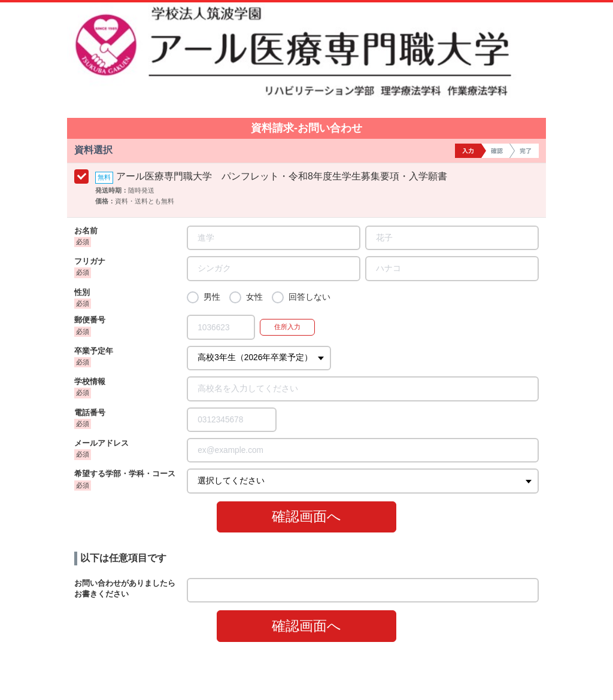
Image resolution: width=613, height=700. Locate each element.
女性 (254, 297)
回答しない (309, 297)
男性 (212, 297)
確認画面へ (306, 516)
